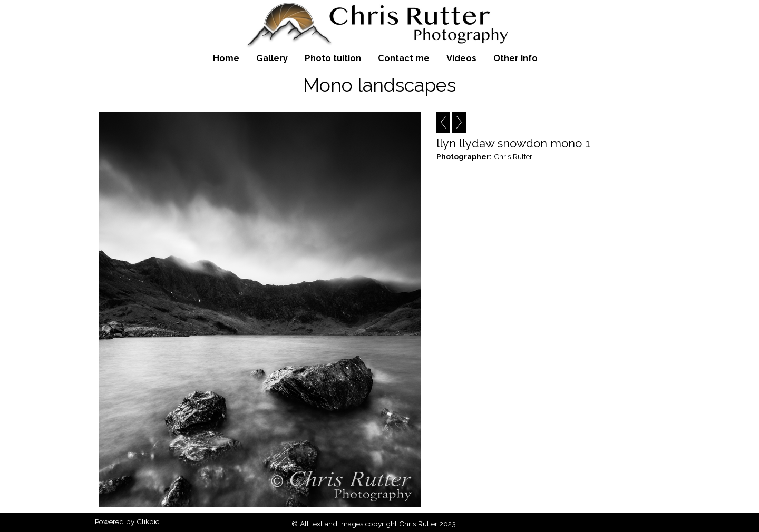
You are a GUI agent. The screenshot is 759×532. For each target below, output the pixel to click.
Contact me (404, 58)
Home (226, 58)
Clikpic (148, 521)
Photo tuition (333, 58)
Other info (515, 58)
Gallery (272, 58)
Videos (461, 58)
